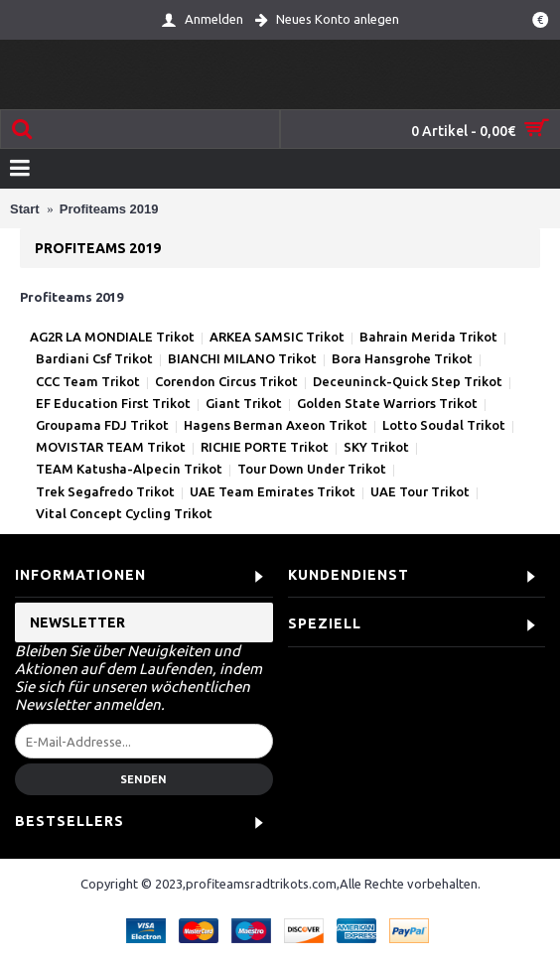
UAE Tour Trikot (420, 491)
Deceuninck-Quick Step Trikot (408, 381)
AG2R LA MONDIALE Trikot (112, 337)
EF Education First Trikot (113, 403)
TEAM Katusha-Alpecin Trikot (129, 469)
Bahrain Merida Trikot (428, 337)
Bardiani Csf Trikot (94, 358)
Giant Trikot (244, 403)
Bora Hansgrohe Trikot (402, 358)
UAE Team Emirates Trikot (273, 491)
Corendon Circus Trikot (226, 381)
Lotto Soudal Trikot (444, 425)
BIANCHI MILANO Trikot (242, 358)
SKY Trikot (376, 447)
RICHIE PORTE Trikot (265, 447)
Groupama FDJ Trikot (102, 425)
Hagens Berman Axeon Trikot (276, 425)
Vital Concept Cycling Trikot (124, 513)
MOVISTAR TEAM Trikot (111, 447)
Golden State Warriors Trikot (387, 403)
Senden (143, 779)
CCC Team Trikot (88, 381)
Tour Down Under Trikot (312, 469)
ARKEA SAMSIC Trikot (277, 337)
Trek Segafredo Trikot (105, 491)
